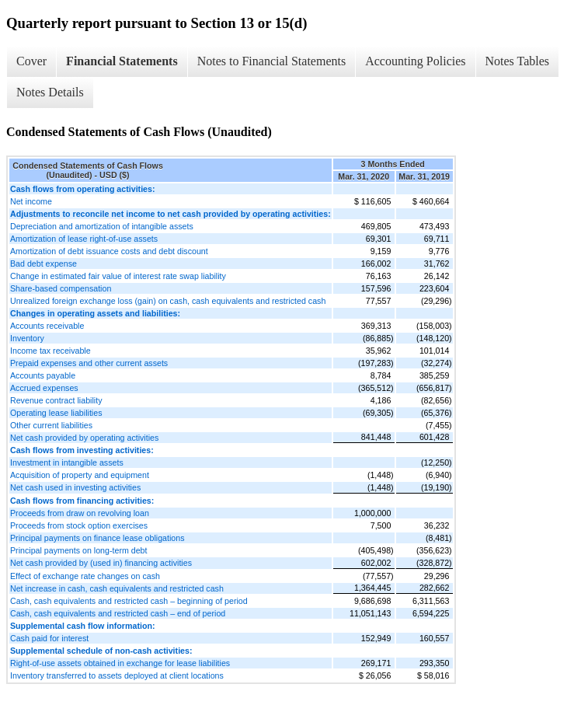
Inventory (27, 338)
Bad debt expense (43, 264)
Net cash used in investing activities (75, 487)
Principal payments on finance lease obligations (97, 538)
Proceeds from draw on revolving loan (80, 513)
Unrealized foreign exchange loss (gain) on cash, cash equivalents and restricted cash (168, 301)
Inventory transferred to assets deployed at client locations (117, 675)
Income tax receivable (50, 351)
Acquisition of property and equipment (80, 475)
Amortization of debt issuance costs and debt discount (109, 251)
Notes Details (50, 92)
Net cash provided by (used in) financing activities (101, 563)
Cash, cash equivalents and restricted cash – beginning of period (129, 601)
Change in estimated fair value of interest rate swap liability (118, 276)
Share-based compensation (61, 288)
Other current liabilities (51, 425)
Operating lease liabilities (56, 413)
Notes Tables (518, 61)
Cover (31, 61)
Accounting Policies (415, 61)
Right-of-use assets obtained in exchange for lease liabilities (120, 663)
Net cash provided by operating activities (84, 438)
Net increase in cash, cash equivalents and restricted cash (117, 588)
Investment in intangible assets (67, 462)
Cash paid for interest (49, 638)
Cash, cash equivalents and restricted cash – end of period (118, 613)
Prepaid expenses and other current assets (89, 363)
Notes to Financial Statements (272, 61)
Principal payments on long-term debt (79, 550)
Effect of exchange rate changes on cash (85, 576)
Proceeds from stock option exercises (79, 525)
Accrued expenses (44, 388)
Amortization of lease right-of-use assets (84, 239)
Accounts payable (43, 375)
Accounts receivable (47, 326)
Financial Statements (122, 61)
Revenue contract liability (56, 400)
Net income (31, 201)
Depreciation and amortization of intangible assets (102, 226)
